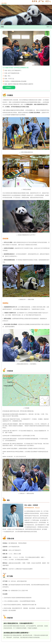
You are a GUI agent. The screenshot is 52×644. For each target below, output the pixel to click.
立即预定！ (9, 87)
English (45, 3)
